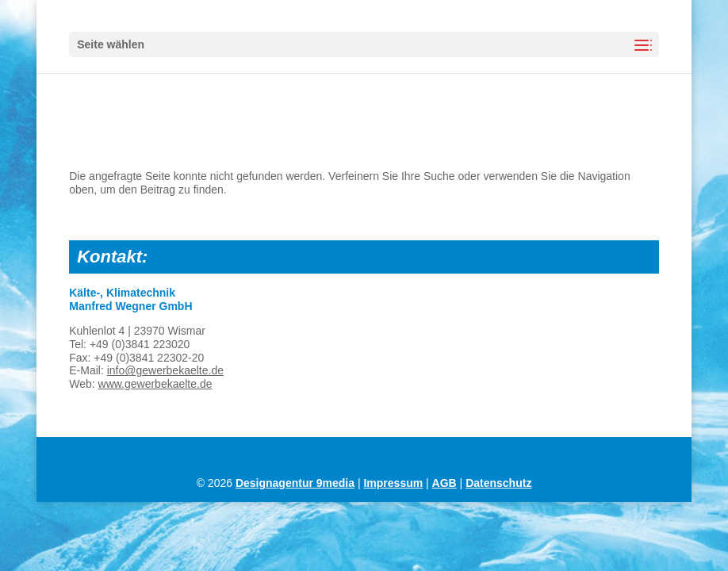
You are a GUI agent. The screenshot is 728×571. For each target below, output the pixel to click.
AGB (444, 483)
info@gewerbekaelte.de (165, 370)
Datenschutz (498, 483)
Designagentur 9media (295, 483)
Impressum (393, 483)
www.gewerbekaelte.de (155, 384)
